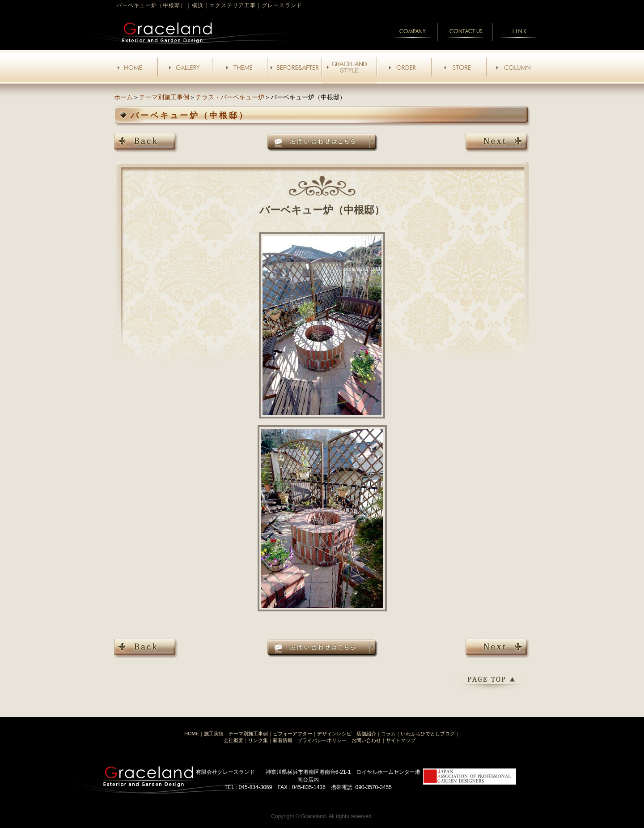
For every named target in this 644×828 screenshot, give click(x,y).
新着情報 (283, 740)
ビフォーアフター (292, 734)
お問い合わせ (366, 740)
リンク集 (258, 740)
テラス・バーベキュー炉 (230, 97)
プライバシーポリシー (322, 740)
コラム (388, 734)
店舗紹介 (366, 734)
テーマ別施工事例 (164, 97)
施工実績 (214, 734)
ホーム (123, 97)
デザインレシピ (334, 734)
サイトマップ (401, 740)
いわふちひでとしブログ (428, 734)
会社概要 (233, 740)
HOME (192, 734)
